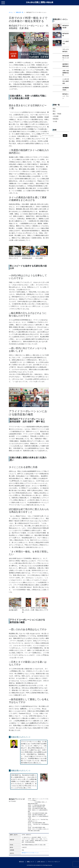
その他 (55, 121)
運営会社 (22, 862)
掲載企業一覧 (20, 12)
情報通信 (56, 119)
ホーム (11, 12)
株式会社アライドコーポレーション (30, 853)
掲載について (31, 862)
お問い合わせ (41, 862)
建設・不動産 (57, 114)
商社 (54, 111)
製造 (54, 109)
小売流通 (56, 116)
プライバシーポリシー (54, 862)
